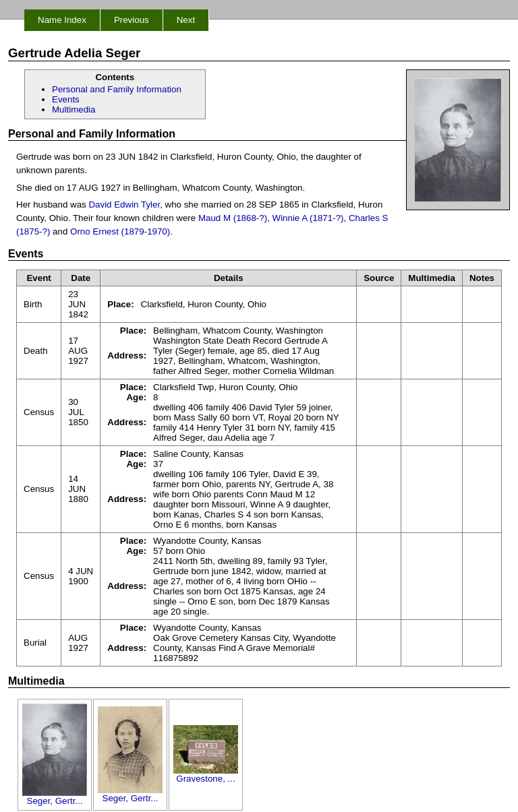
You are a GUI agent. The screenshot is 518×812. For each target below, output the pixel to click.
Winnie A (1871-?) (308, 218)
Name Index (62, 20)
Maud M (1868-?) (233, 218)
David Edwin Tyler (124, 205)
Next (186, 20)
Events (66, 99)
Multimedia (74, 110)
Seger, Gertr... (55, 797)
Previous (132, 20)
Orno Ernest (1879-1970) (120, 231)
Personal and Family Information (117, 89)
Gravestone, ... (206, 775)
